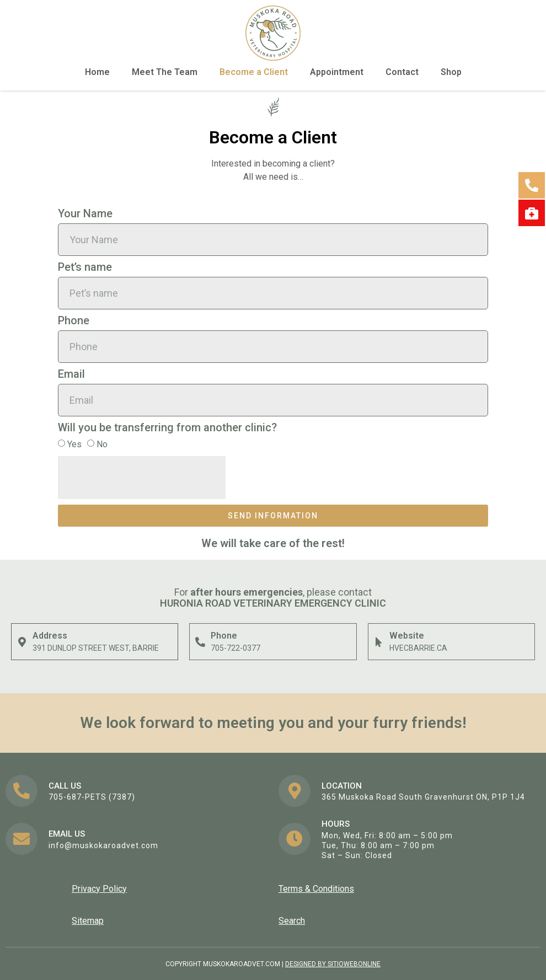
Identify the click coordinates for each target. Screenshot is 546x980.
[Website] (379, 642)
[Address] (22, 642)
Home (97, 72)
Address (50, 636)
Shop (451, 72)
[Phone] (200, 642)
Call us (65, 786)
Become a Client (254, 72)
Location (342, 786)
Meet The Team (165, 72)
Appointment (337, 72)
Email (71, 374)
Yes (74, 444)
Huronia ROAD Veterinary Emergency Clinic (273, 603)
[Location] (295, 791)
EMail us (67, 834)
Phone (74, 321)
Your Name (85, 214)
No (102, 444)
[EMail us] (22, 839)
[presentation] (142, 478)
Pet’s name (85, 267)
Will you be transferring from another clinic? (167, 428)
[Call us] (22, 791)
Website (407, 636)
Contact (402, 72)
